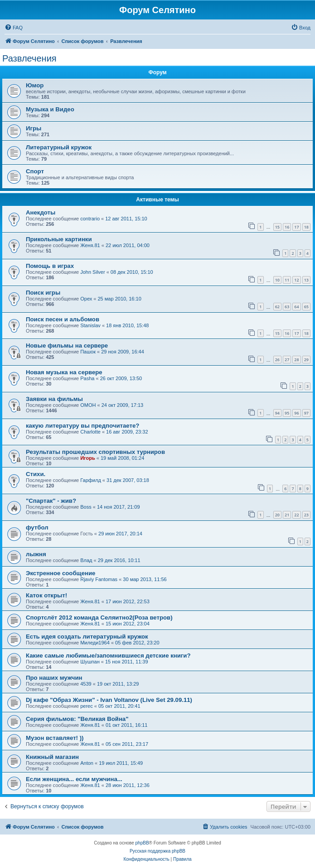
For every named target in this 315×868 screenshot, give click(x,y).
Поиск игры (43, 293)
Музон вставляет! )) (55, 738)
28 (296, 360)
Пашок (88, 352)
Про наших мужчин (54, 678)
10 (277, 280)
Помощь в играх (50, 266)
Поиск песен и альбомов (63, 319)
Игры (34, 128)
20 (277, 515)
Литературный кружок (59, 147)
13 (306, 280)
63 (287, 307)
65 (306, 307)
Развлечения (29, 58)
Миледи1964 (95, 643)
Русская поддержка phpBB (157, 851)
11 (287, 280)
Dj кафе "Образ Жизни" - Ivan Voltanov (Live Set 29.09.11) (109, 700)
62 (277, 307)
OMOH (88, 405)
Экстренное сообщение (61, 573)
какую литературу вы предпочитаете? (82, 426)
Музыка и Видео (50, 109)
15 (277, 227)
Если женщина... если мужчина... (74, 779)
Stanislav (90, 325)
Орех (86, 299)
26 (277, 360)
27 (287, 360)
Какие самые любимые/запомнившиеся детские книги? (108, 656)
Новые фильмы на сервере (67, 346)
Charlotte (90, 432)
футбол (37, 527)
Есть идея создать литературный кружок (87, 637)
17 (296, 227)
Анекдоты (41, 212)
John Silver (92, 272)
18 (306, 227)
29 (306, 360)
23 (306, 515)
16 (287, 227)
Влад (86, 560)
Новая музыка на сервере (64, 372)
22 (296, 515)
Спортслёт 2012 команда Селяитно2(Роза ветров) (99, 618)
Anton (87, 763)
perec (87, 706)
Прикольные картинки (59, 239)
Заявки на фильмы (54, 399)
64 (296, 307)
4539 (86, 684)
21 (287, 515)
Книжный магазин (52, 757)
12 (296, 280)
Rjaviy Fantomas (99, 579)
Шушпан (90, 662)
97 (306, 413)
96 (296, 413)
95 (287, 413)
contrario (90, 219)
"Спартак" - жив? (51, 501)
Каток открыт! (46, 595)
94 (277, 413)
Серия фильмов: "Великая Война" (77, 719)
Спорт (35, 171)
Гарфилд (91, 480)
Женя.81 (90, 245)
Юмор (35, 85)
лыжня (36, 554)
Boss (86, 507)
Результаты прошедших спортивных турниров (95, 452)
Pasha (87, 378)
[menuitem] (14, 28)
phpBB (142, 843)
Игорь (88, 458)
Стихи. (36, 474)
